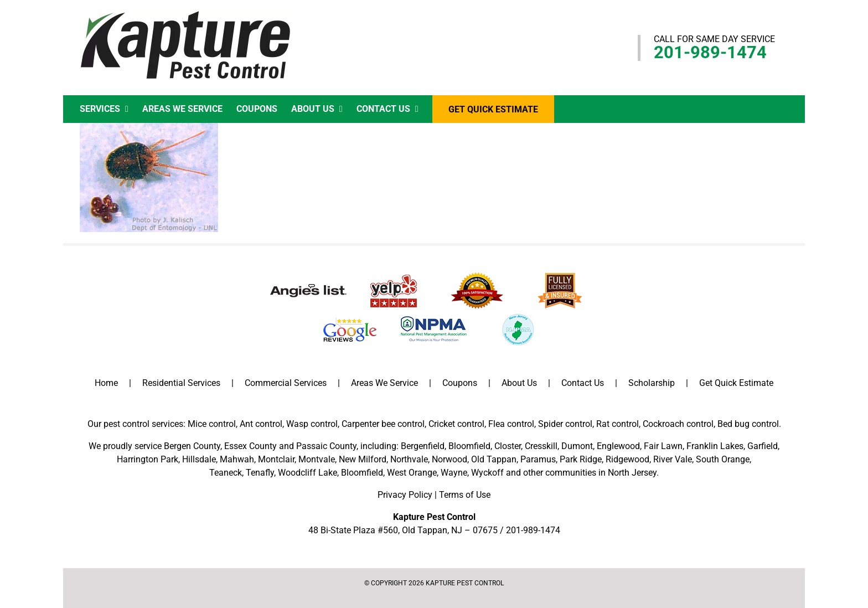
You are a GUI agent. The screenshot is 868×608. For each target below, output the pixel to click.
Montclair (276, 459)
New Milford (363, 459)
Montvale (317, 459)
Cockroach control (678, 424)
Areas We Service (384, 383)
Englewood (618, 446)
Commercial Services (286, 383)
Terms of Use (465, 495)
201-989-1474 (710, 52)
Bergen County (192, 446)
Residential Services (181, 383)
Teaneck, (226, 473)
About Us (519, 383)
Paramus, (539, 459)
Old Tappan (494, 459)
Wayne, (455, 473)
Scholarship (652, 383)
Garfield (763, 446)
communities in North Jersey (601, 473)
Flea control (511, 424)
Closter (508, 446)
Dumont (577, 446)
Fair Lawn (663, 446)
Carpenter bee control (383, 424)
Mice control (212, 424)
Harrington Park (148, 459)
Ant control (261, 424)
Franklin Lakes (715, 446)
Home (106, 383)
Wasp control (312, 424)
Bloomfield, (363, 473)
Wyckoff (487, 473)
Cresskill (541, 446)
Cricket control (456, 424)
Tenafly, (261, 473)
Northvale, (410, 459)
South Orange (723, 459)
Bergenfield (423, 446)
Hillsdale (199, 459)
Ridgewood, (628, 459)
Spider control (565, 424)
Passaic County (326, 446)
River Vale (673, 459)
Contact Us (583, 383)
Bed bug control (748, 424)
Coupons (460, 383)
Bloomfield (469, 446)
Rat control (618, 424)
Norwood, (450, 459)
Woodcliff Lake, (308, 473)
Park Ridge (581, 459)
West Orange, (413, 473)
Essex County (250, 446)
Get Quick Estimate (736, 383)
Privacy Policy (405, 495)
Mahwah (237, 459)
